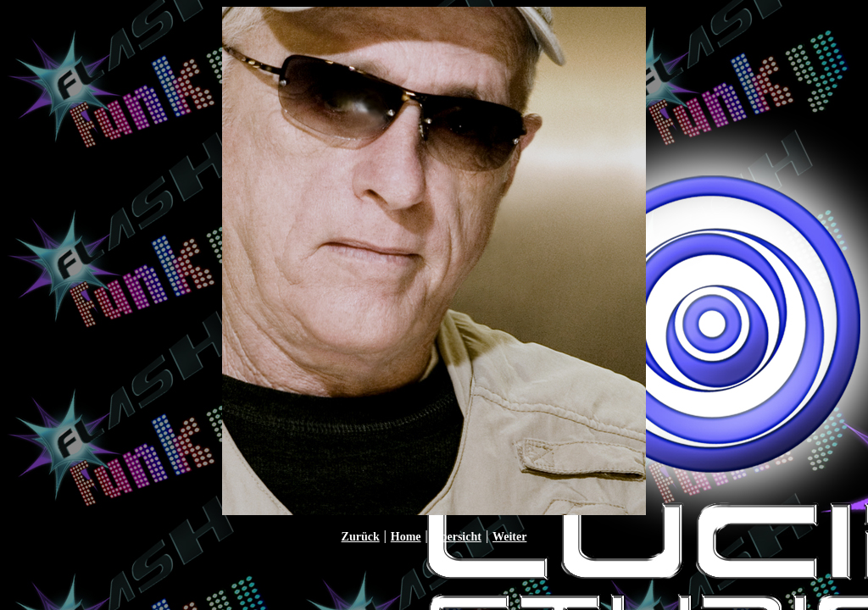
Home (406, 537)
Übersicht (457, 537)
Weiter (509, 537)
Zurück (361, 537)
